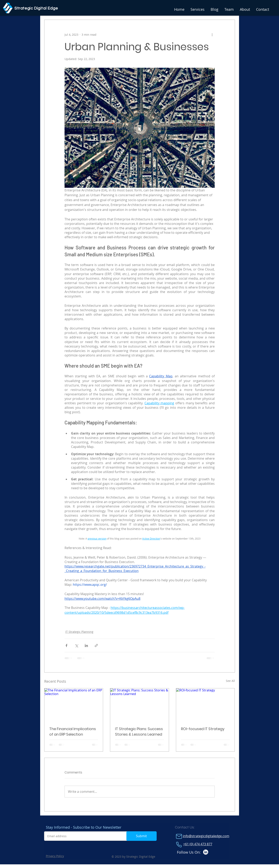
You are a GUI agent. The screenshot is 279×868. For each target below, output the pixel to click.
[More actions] (212, 34)
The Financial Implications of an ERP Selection (73, 732)
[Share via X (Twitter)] (76, 645)
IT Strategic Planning (79, 632)
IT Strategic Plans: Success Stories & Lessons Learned (139, 732)
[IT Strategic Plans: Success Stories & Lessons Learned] (139, 705)
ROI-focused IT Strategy (203, 729)
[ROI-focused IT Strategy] (205, 705)
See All (230, 681)
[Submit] (142, 836)
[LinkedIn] (206, 852)
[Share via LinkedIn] (86, 645)
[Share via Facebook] (66, 645)
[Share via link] (96, 645)
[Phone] (179, 844)
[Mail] (179, 836)
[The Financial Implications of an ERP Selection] (74, 705)
